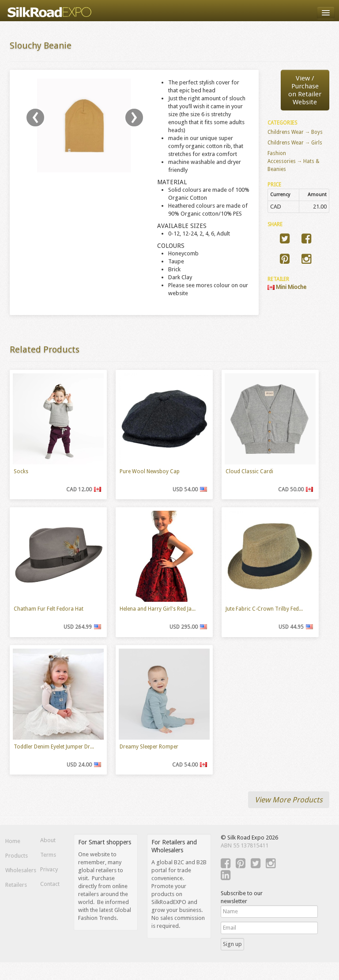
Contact (50, 884)
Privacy (49, 869)
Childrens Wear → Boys (295, 132)
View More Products (289, 800)
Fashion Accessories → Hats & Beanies (294, 161)
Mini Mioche (287, 287)
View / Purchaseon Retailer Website (305, 90)
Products (17, 856)
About (48, 840)
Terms (48, 855)
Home (13, 841)
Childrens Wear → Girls (295, 143)
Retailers (16, 885)
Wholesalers (17, 870)
